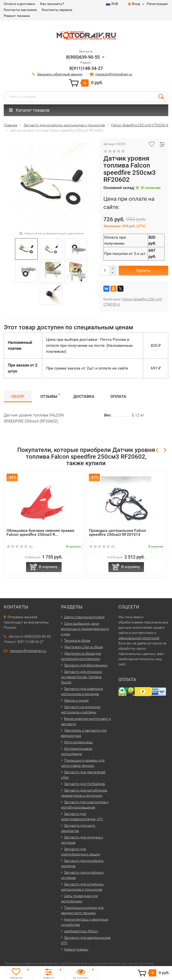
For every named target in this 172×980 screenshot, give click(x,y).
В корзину (48, 567)
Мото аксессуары (78, 742)
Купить (143, 270)
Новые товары (76, 949)
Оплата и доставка (19, 4)
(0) (20, 547)
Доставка (84, 396)
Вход (134, 4)
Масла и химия (76, 700)
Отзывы (50, 396)
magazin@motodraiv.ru (114, 74)
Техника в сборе (77, 640)
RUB (112, 4)
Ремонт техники (17, 16)
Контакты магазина (20, 10)
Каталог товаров (29, 110)
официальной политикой (139, 638)
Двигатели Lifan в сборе (83, 647)
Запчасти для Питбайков (84, 784)
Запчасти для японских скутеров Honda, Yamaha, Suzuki (82, 677)
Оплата (118, 396)
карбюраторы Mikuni (81, 931)
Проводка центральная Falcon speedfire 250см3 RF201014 (118, 532)
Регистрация (157, 4)
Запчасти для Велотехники (86, 665)
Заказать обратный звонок (60, 74)
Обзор (18, 396)
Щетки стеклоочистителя (84, 617)
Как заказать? (52, 4)
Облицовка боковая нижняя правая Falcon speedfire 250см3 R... (40, 532)
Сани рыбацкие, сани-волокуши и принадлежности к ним (85, 629)
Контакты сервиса (57, 10)
